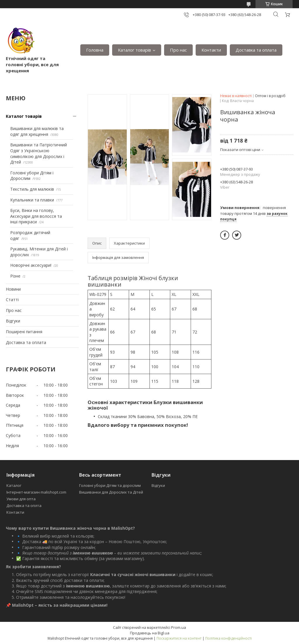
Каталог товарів (134, 50)
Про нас (178, 50)
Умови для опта (21, 499)
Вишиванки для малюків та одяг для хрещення (37, 131)
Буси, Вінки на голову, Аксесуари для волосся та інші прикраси (36, 216)
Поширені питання (24, 332)
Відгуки (13, 321)
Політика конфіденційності (228, 638)
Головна (95, 50)
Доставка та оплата (256, 50)
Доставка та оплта (24, 506)
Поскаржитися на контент (179, 638)
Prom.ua (179, 627)
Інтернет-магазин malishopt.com (36, 492)
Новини (13, 289)
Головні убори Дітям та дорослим (110, 485)
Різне (15, 276)
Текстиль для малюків (32, 189)
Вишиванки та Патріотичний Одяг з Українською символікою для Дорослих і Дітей (39, 153)
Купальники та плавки (32, 200)
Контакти (211, 50)
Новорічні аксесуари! (31, 265)
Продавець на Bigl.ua (150, 633)
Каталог (14, 485)
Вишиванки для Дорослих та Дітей (111, 492)
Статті (12, 300)
